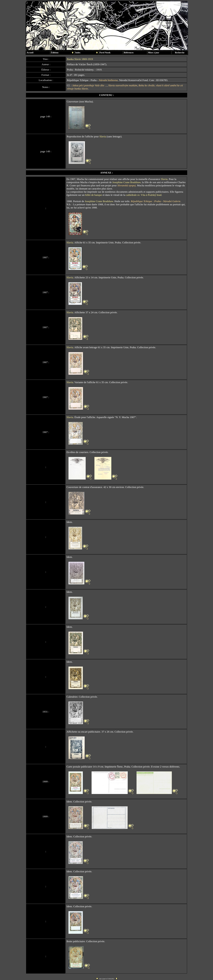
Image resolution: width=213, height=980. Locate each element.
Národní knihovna (108, 80)
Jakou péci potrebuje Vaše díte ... (90, 85)
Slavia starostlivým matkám (123, 85)
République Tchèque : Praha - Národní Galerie (156, 201)
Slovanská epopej (127, 185)
